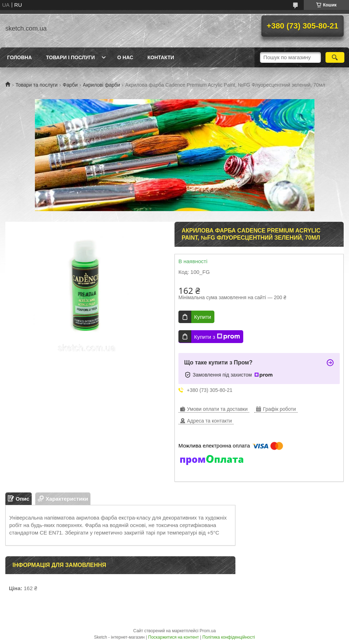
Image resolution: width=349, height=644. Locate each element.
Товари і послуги (70, 57)
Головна (19, 57)
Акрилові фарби (102, 85)
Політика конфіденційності (229, 637)
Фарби (70, 85)
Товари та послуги (36, 85)
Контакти (161, 57)
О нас (125, 57)
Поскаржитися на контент (173, 637)
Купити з (217, 337)
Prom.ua (208, 631)
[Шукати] (335, 57)
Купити (203, 317)
